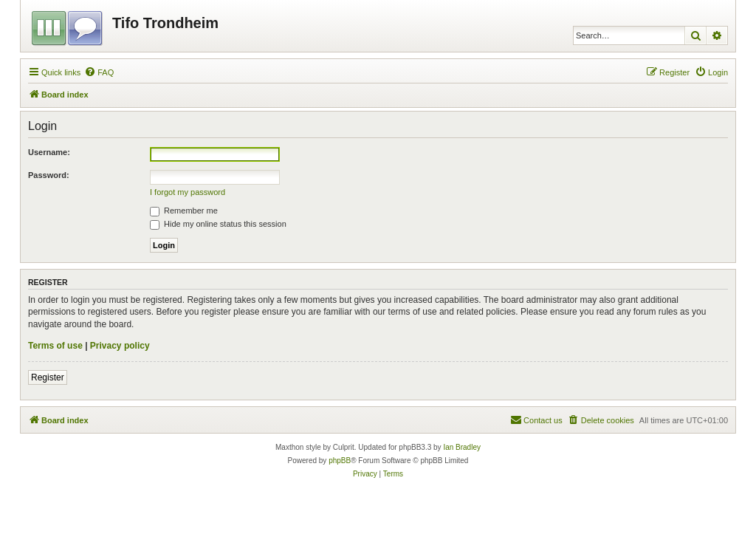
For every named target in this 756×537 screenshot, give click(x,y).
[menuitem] (99, 72)
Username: (49, 152)
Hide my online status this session (218, 224)
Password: (49, 175)
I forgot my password (188, 192)
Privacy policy (120, 346)
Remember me (184, 211)
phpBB (340, 461)
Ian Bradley (462, 447)
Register (48, 377)
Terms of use (55, 346)
